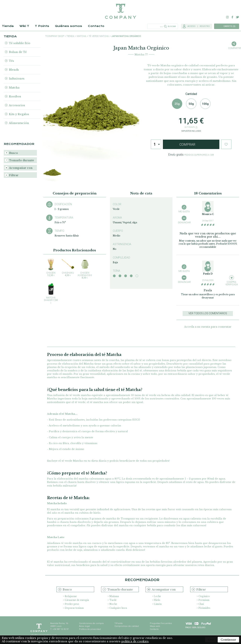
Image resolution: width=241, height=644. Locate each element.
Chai (201, 604)
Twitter (237, 17)
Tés (11, 61)
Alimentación (19, 123)
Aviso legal (84, 626)
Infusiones (17, 79)
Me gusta (184, 212)
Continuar (228, 640)
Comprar (187, 144)
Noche (113, 604)
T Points (42, 26)
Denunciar (184, 223)
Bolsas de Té (18, 52)
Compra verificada (231, 283)
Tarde (113, 600)
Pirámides (204, 608)
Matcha (14, 88)
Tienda (8, 26)
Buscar (172, 26)
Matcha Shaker (51, 293)
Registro (205, 26)
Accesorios (17, 105)
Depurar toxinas (74, 608)
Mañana (114, 596)
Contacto (96, 26)
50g (191, 104)
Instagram (227, 17)
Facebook (232, 17)
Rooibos (15, 96)
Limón (158, 604)
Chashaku (68, 267)
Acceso (191, 26)
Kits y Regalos (19, 114)
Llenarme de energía (77, 600)
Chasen (51, 267)
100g (205, 104)
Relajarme (71, 596)
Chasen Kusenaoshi (85, 269)
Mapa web (155, 626)
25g (177, 104)
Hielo (157, 600)
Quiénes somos (69, 26)
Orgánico (204, 596)
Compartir (234, 48)
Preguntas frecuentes (161, 623)
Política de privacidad (90, 629)
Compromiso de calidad (127, 626)
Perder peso (72, 604)
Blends (14, 70)
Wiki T (24, 26)
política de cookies (135, 641)
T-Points (119, 623)
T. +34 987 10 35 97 (59, 629)
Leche (157, 596)
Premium (204, 600)
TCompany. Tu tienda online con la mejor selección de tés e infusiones (120, 11)
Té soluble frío (20, 43)
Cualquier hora (118, 608)
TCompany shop (55, 36)
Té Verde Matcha (99, 36)
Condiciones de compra (91, 623)
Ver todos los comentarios (208, 313)
